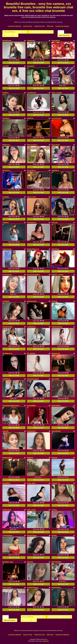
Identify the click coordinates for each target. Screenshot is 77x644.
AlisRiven (30, 118)
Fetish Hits (46, 641)
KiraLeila (54, 223)
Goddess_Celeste (57, 275)
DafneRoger (55, 249)
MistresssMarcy (32, 145)
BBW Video (50, 26)
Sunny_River (31, 483)
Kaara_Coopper (57, 93)
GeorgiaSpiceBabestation (11, 406)
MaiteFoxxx (6, 145)
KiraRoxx (5, 93)
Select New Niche (65, 35)
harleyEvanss (7, 41)
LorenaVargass (7, 535)
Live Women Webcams (15, 26)
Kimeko (54, 535)
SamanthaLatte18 (33, 379)
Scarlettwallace (57, 118)
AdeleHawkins (56, 588)
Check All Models (9, 32)
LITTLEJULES (7, 275)
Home (61, 32)
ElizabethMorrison (33, 249)
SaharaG (54, 458)
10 (52, 32)
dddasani (30, 458)
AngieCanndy (7, 249)
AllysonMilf (55, 379)
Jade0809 (6, 66)
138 (12, 35)
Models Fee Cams (40, 26)
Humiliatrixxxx (7, 353)
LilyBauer (6, 223)
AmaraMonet (56, 41)
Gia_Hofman (31, 353)
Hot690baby (6, 379)
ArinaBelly (6, 301)
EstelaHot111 (31, 431)
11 (4, 35)
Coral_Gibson (7, 588)
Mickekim (30, 562)
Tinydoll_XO (56, 483)
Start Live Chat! (14, 63)
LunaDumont (31, 327)
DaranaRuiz (6, 483)
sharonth (5, 431)
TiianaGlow (31, 66)
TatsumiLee (6, 170)
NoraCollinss (31, 170)
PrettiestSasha (7, 458)
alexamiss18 (56, 353)
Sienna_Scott (31, 197)
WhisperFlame (32, 535)
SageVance (55, 170)
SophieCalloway (57, 327)
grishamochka (32, 301)
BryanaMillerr (31, 406)
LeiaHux (54, 510)
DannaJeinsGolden (33, 275)
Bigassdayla (56, 145)
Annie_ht (55, 66)
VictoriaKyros (32, 223)
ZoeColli (54, 301)
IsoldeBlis (6, 197)
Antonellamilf (56, 431)
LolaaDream (31, 41)
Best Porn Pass (28, 26)
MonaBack (6, 118)
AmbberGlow (7, 510)
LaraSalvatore (32, 93)
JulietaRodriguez (33, 588)
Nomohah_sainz (8, 562)
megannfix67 (56, 197)
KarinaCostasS (7, 327)
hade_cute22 (31, 510)
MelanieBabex (56, 406)
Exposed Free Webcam (62, 26)
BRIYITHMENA (56, 562)
